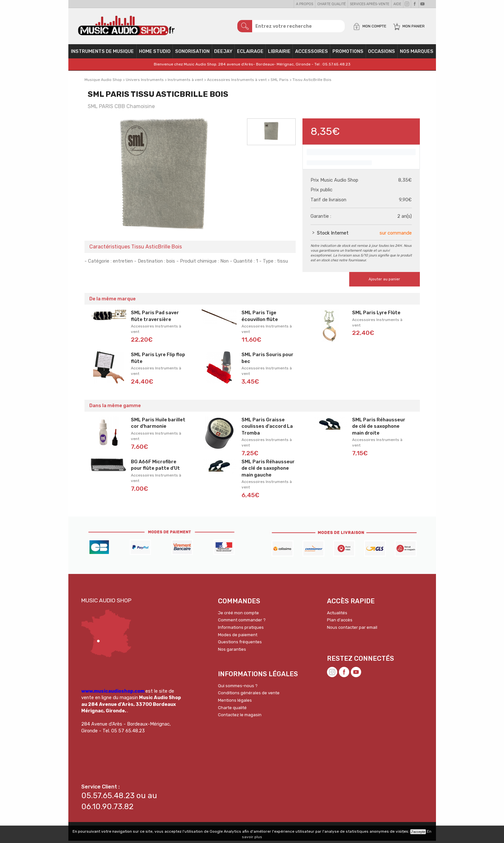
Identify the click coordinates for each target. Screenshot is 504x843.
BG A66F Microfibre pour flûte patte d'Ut (155, 467)
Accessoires (311, 54)
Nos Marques (417, 54)
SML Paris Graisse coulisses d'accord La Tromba (267, 429)
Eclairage (250, 54)
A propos (305, 4)
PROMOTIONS (348, 54)
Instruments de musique (102, 54)
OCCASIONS (381, 54)
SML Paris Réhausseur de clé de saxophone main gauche (268, 471)
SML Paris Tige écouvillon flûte (260, 318)
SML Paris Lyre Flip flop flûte (158, 360)
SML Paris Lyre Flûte (376, 315)
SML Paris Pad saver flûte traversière (155, 318)
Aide (397, 4)
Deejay (223, 54)
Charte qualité (331, 4)
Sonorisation (192, 54)
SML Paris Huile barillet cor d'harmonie (158, 425)
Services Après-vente (370, 4)
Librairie (279, 54)
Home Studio (155, 54)
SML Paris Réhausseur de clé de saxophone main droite (379, 429)
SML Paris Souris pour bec (267, 360)
